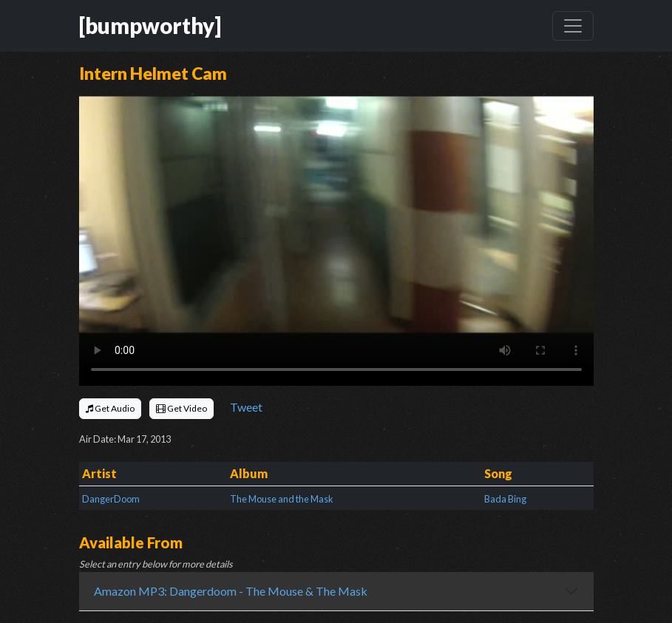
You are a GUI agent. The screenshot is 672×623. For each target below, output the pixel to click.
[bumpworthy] (150, 25)
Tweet (246, 407)
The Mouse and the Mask (282, 499)
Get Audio (110, 408)
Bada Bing (505, 499)
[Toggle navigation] (573, 26)
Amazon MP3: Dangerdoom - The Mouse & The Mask (231, 591)
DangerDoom (111, 499)
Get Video (181, 408)
